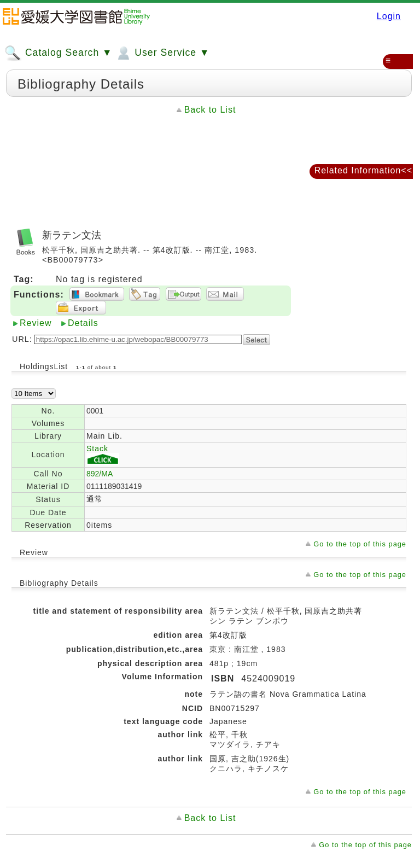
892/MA (100, 474)
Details (83, 323)
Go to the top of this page (360, 544)
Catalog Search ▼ (58, 53)
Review (36, 323)
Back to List (210, 110)
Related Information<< (363, 170)
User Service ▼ (162, 53)
